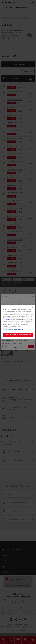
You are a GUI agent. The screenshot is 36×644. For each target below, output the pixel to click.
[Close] (32, 307)
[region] (18, 322)
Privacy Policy (7, 328)
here (7, 320)
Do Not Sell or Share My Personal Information (18, 335)
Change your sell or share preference (13, 329)
